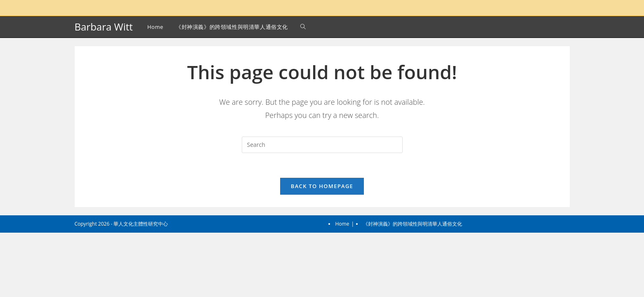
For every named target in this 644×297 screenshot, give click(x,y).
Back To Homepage (322, 186)
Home (342, 288)
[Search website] (303, 27)
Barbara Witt (104, 27)
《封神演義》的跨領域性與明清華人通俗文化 (413, 288)
